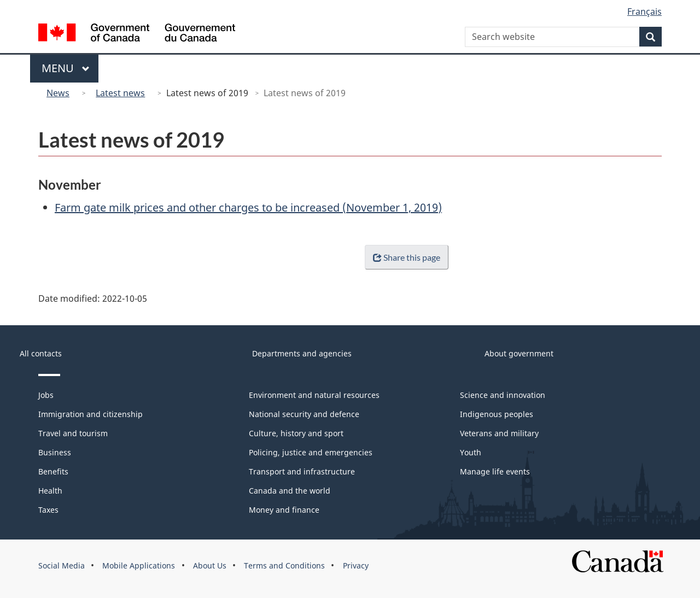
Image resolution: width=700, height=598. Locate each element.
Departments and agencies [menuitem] (302, 353)
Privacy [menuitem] (356, 565)
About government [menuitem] (519, 353)
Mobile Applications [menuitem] (139, 565)
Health (50, 491)
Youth (471, 452)
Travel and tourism (73, 433)
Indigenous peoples (497, 414)
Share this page (404, 257)
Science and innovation (503, 395)
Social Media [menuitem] (62, 565)
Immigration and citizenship (91, 414)
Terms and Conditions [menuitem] (284, 565)
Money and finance (284, 510)
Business (55, 452)
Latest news (120, 93)
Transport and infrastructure (302, 471)
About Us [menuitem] (210, 565)
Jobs (46, 395)
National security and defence (304, 414)
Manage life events (495, 471)
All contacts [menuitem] (41, 353)
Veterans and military (499, 433)
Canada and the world (290, 491)
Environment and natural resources (314, 395)
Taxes (48, 510)
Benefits (53, 471)
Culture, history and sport (296, 433)
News (58, 93)
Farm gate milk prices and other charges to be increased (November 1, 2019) (248, 207)
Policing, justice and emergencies (311, 452)
